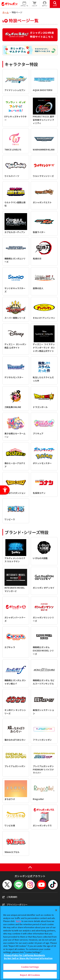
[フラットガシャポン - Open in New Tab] (44, 731)
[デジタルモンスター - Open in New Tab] (16, 370)
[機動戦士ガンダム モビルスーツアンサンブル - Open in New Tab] (44, 673)
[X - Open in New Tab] (7, 885)
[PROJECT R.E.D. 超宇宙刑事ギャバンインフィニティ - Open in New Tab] (44, 111)
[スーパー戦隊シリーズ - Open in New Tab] (16, 309)
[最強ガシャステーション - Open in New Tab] (44, 703)
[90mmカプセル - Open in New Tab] (16, 843)
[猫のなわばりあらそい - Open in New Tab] (16, 731)
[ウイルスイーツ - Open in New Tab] (16, 167)
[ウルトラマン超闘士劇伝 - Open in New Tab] (16, 195)
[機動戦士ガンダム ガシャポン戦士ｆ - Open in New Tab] (16, 673)
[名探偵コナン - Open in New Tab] (44, 484)
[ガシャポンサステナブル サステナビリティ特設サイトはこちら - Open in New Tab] (30, 50)
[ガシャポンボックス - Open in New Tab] (44, 817)
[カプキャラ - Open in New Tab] (16, 642)
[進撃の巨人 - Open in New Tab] (44, 281)
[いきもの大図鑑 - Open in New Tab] (44, 551)
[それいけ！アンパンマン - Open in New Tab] (44, 309)
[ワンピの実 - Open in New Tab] (16, 817)
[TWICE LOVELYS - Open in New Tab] (16, 141)
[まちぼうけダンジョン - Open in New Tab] (16, 484)
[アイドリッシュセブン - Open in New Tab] (16, 81)
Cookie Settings (30, 967)
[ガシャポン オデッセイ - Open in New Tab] (44, 581)
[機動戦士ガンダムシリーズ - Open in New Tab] (16, 252)
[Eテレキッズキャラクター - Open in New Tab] (16, 111)
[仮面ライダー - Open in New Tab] (44, 223)
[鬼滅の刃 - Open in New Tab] (44, 252)
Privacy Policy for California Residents (24, 955)
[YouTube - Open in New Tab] (41, 885)
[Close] (56, 910)
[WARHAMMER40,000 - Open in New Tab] (44, 141)
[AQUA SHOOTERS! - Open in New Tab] (44, 81)
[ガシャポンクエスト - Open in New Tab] (44, 195)
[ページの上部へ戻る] (30, 867)
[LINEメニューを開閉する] (18, 885)
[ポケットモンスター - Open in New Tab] (44, 456)
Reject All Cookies (30, 975)
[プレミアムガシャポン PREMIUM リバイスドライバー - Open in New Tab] (44, 761)
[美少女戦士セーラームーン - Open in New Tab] (16, 427)
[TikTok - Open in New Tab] (53, 885)
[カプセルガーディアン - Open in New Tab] (16, 223)
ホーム (6, 12)
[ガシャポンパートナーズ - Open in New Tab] (16, 611)
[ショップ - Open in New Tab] (35, 4)
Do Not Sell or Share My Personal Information (28, 958)
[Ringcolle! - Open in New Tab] (44, 791)
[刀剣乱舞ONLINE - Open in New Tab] (16, 399)
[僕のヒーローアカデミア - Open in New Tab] (16, 456)
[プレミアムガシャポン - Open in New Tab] (16, 761)
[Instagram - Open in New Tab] (30, 885)
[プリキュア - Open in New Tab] (44, 427)
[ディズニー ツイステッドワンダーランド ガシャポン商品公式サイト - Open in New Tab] (44, 339)
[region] (30, 943)
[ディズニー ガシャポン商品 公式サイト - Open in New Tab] (16, 339)
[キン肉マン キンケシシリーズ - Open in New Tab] (16, 703)
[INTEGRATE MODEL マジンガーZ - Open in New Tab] (16, 581)
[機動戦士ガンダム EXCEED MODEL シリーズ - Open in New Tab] (44, 642)
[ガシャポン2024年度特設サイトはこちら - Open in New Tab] (30, 35)
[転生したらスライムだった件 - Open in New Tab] (44, 370)
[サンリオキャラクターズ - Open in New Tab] (16, 281)
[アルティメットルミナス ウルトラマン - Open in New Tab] (16, 551)
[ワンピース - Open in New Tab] (16, 511)
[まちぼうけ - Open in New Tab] (16, 791)
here (18, 921)
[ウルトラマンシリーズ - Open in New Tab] (44, 167)
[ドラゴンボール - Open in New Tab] (44, 399)
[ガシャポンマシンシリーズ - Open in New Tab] (44, 611)
